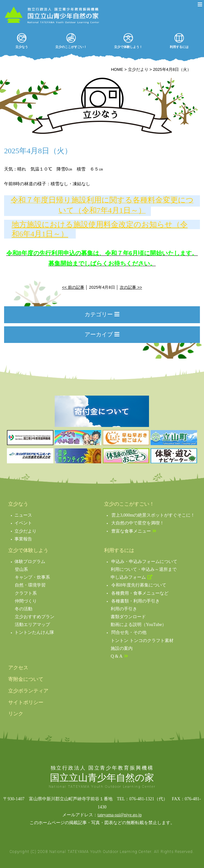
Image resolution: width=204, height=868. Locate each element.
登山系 (21, 569)
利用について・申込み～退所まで (144, 569)
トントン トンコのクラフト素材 (142, 641)
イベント (23, 523)
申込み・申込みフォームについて (144, 562)
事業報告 (23, 539)
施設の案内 (122, 648)
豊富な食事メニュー (131, 531)
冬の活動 (24, 609)
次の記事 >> (131, 287)
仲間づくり (26, 601)
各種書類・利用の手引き (135, 601)
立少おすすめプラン (35, 617)
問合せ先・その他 (129, 632)
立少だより (25, 531)
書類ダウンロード (128, 617)
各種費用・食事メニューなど (140, 593)
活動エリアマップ (32, 625)
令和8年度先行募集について (139, 585)
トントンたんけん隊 (34, 632)
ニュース (23, 515)
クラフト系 (26, 593)
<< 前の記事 (73, 287)
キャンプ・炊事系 (32, 577)
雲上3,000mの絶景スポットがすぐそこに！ (153, 515)
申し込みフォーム (128, 577)
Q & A (116, 656)
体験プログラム (30, 562)
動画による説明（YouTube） (138, 625)
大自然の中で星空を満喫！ (138, 523)
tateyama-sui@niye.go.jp (119, 815)
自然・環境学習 (30, 585)
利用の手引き (124, 609)
